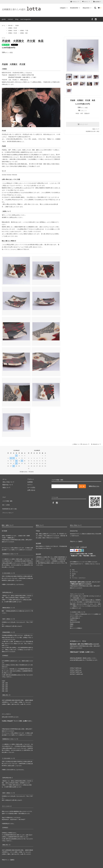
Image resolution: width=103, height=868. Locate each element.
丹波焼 (17, 25)
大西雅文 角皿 (24, 33)
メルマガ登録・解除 (8, 499)
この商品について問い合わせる (81, 444)
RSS (3, 502)
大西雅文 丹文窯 (12, 28)
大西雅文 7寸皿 (24, 31)
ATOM (7, 502)
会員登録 (97, 2)
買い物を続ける (96, 444)
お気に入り (83, 111)
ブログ (4, 497)
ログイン (86, 2)
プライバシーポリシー (8, 508)
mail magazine (26, 19)
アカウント (75, 2)
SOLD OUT (83, 124)
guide (4, 19)
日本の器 (10, 25)
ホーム (4, 25)
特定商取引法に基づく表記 (93, 131)
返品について (96, 129)
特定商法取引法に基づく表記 (10, 505)
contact (11, 19)
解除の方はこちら (94, 486)
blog (17, 19)
